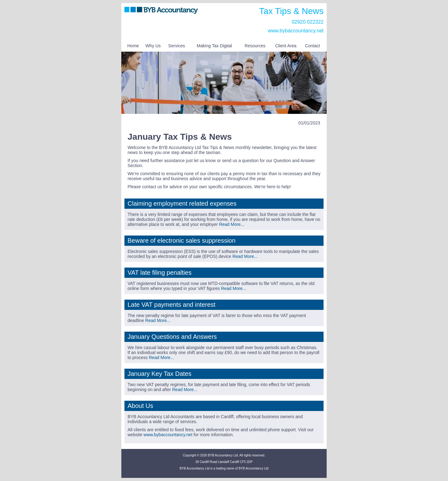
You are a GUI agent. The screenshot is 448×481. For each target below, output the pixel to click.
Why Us (153, 46)
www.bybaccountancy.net (296, 31)
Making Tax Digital (214, 46)
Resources (255, 46)
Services (177, 46)
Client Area (286, 46)
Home (133, 46)
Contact (312, 46)
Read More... (232, 224)
